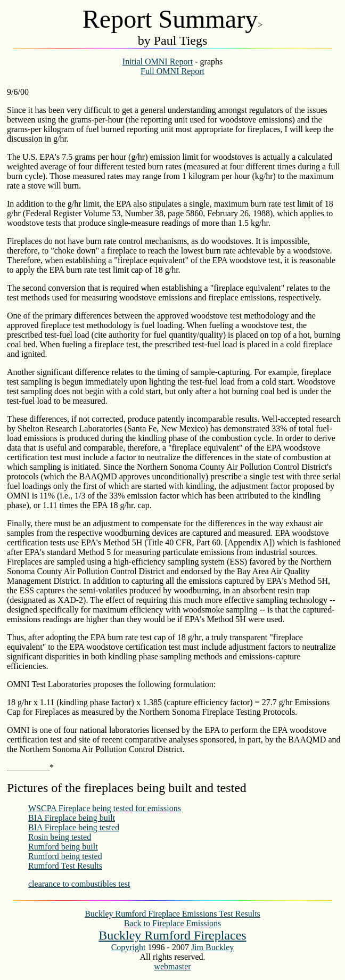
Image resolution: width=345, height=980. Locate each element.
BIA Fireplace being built (72, 818)
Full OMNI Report (172, 71)
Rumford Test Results (65, 866)
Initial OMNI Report (158, 62)
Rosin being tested (60, 837)
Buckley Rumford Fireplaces (172, 935)
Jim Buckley (212, 947)
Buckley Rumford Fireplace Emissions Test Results (172, 914)
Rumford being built (63, 847)
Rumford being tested (65, 856)
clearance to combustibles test (79, 884)
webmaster (172, 966)
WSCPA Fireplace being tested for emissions (105, 808)
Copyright (129, 947)
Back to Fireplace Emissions (173, 923)
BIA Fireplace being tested (74, 827)
